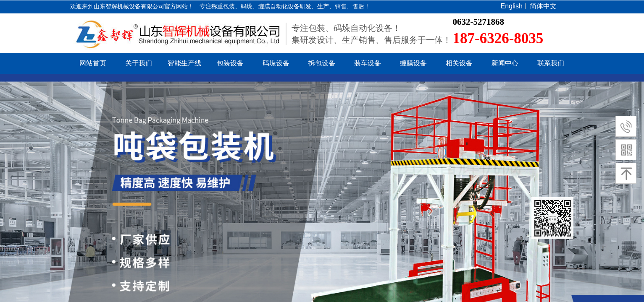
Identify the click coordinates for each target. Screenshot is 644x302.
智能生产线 (184, 63)
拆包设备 (322, 63)
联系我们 (551, 63)
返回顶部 (552, 218)
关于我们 (139, 63)
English (512, 6)
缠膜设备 (413, 63)
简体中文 (543, 6)
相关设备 (459, 63)
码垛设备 (276, 63)
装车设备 (368, 63)
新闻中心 (505, 63)
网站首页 (93, 63)
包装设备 (230, 63)
